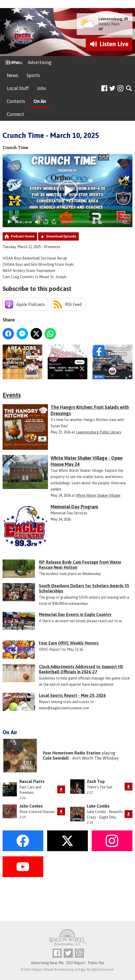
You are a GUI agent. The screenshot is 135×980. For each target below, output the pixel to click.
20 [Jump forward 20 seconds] (54, 222)
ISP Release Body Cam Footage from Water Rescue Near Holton (80, 565)
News (12, 75)
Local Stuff (18, 88)
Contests (16, 101)
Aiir (83, 969)
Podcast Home (23, 236)
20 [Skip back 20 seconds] (46, 222)
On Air (40, 101)
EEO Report (76, 963)
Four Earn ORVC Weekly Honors (69, 643)
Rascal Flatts (32, 781)
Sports (33, 75)
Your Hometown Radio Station (72, 753)
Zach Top (96, 781)
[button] (68, 191)
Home (13, 62)
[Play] (9, 222)
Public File (96, 963)
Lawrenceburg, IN (113, 19)
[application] (67, 191)
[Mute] (38, 222)
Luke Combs (98, 806)
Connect (15, 114)
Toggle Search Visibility (129, 89)
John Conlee (31, 806)
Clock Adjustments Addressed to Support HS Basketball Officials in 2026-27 (81, 669)
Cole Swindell (56, 758)
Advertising (40, 62)
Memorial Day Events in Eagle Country (75, 614)
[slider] (94, 222)
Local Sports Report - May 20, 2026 (72, 695)
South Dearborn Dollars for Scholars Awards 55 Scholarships (84, 588)
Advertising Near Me (47, 963)
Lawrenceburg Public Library (99, 432)
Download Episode (61, 236)
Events (12, 395)
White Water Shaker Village (98, 495)
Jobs (41, 88)
